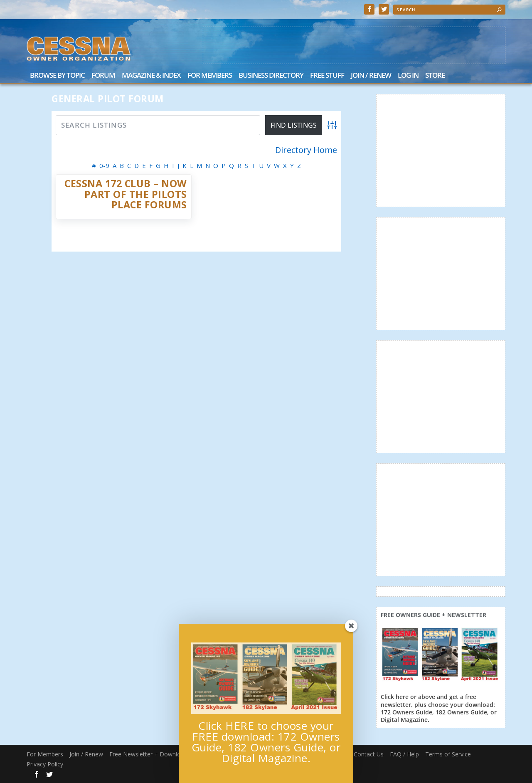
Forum (103, 76)
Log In (408, 76)
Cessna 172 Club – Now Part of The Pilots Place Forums (126, 194)
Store (435, 76)
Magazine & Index (151, 76)
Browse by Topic (57, 76)
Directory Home (306, 150)
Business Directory (271, 76)
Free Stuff (327, 76)
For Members (210, 76)
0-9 (104, 165)
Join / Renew (371, 76)
